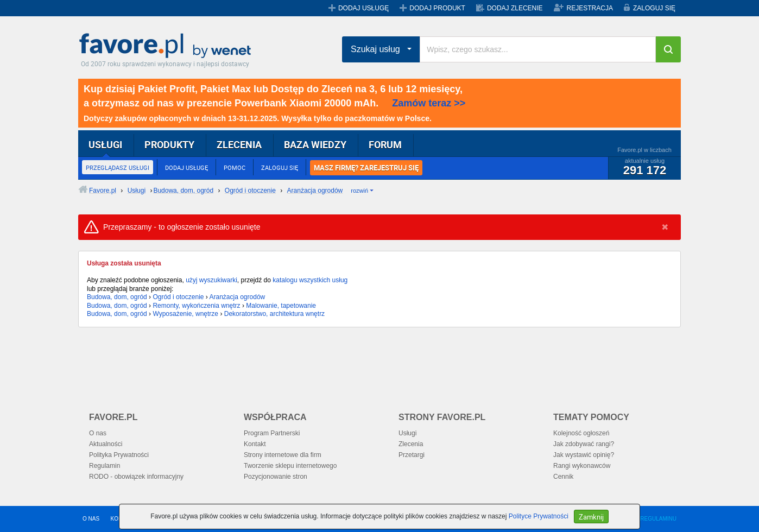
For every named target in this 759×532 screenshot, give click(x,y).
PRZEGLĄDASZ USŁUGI (118, 167)
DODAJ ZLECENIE (515, 8)
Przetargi (412, 455)
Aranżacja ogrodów (238, 297)
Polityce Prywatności (539, 516)
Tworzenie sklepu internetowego (290, 466)
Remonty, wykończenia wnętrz (196, 306)
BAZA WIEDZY (315, 144)
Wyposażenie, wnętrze (185, 314)
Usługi (407, 433)
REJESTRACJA (590, 8)
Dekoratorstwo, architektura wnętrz (274, 314)
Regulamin (105, 466)
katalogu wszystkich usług (310, 280)
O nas (98, 433)
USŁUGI (105, 144)
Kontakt (255, 444)
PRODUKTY (169, 144)
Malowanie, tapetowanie (281, 306)
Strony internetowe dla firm (283, 455)
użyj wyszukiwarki (211, 280)
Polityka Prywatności (119, 455)
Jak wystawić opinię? (584, 455)
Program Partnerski (272, 433)
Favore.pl (168, 46)
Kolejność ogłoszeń (581, 433)
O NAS (91, 519)
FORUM (385, 144)
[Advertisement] (341, 363)
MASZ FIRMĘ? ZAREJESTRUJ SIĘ (366, 168)
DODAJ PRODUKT (437, 8)
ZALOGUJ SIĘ (654, 8)
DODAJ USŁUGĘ (363, 8)
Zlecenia (411, 444)
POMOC (235, 167)
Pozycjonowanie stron (276, 477)
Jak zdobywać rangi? (584, 444)
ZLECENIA (239, 144)
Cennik (563, 477)
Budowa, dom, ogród (117, 297)
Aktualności (106, 444)
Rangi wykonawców (582, 466)
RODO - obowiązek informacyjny (136, 477)
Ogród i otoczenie (178, 297)
